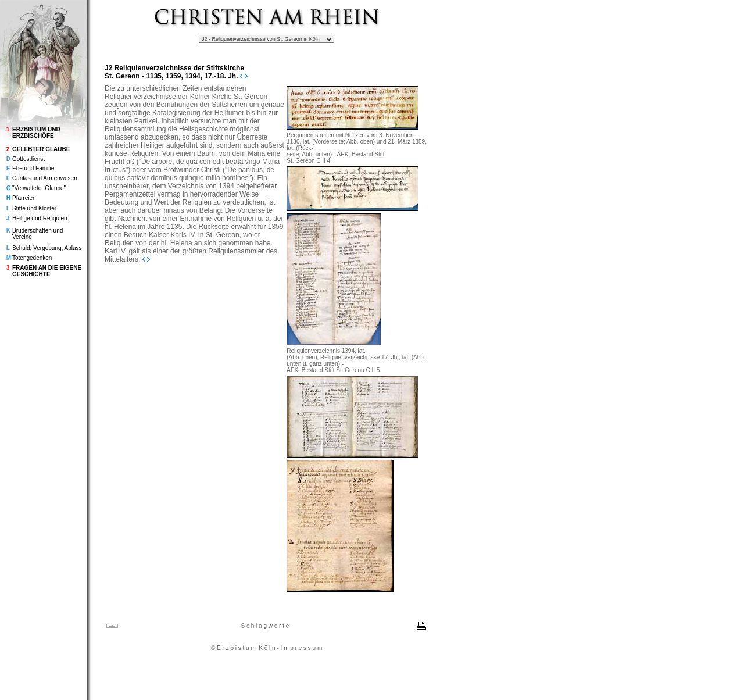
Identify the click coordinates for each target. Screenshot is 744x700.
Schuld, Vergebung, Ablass (47, 248)
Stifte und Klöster (34, 208)
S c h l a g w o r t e (265, 626)
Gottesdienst (28, 159)
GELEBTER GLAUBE (41, 149)
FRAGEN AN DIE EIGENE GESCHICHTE (47, 271)
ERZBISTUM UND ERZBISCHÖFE (36, 133)
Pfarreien (24, 198)
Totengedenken (32, 258)
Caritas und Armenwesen (45, 178)
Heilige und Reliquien (40, 218)
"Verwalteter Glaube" (39, 188)
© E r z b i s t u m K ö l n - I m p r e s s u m (267, 648)
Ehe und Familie (33, 168)
